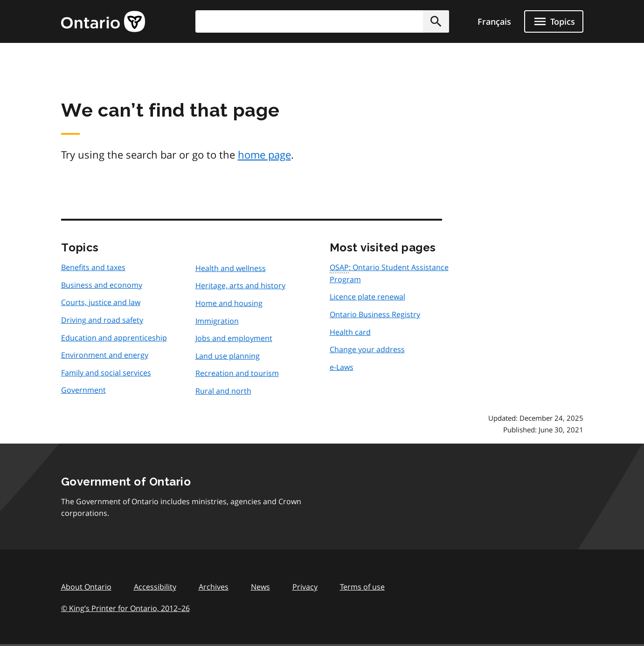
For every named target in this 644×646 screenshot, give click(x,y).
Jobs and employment (234, 338)
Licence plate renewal (367, 297)
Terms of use (362, 587)
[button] (436, 21)
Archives (214, 587)
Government (83, 390)
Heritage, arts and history (240, 285)
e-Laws (342, 367)
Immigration (217, 321)
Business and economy (102, 285)
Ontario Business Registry (375, 314)
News (260, 587)
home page (264, 154)
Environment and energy (105, 355)
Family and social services (106, 373)
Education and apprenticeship (114, 338)
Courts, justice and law (101, 302)
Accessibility (155, 587)
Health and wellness (231, 268)
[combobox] (322, 21)
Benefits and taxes (93, 267)
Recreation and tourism (237, 373)
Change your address (367, 349)
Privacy (305, 587)
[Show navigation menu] (554, 21)
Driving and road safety (102, 320)
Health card (350, 332)
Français (494, 21)
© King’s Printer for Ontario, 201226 (125, 608)
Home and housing (229, 303)
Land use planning (228, 356)
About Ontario (86, 587)
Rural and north (223, 391)
